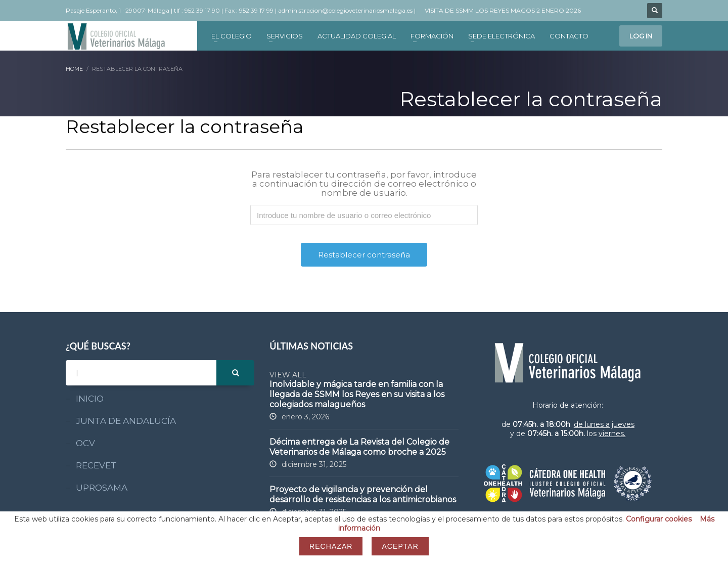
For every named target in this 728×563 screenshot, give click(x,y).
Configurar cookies (659, 519)
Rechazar (331, 546)
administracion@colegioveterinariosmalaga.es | (348, 10)
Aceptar (400, 546)
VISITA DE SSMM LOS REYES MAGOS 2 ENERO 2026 (503, 10)
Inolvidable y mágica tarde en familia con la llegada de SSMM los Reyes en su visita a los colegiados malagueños (357, 394)
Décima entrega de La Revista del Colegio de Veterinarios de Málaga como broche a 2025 (359, 447)
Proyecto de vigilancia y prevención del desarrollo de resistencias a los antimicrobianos (363, 494)
